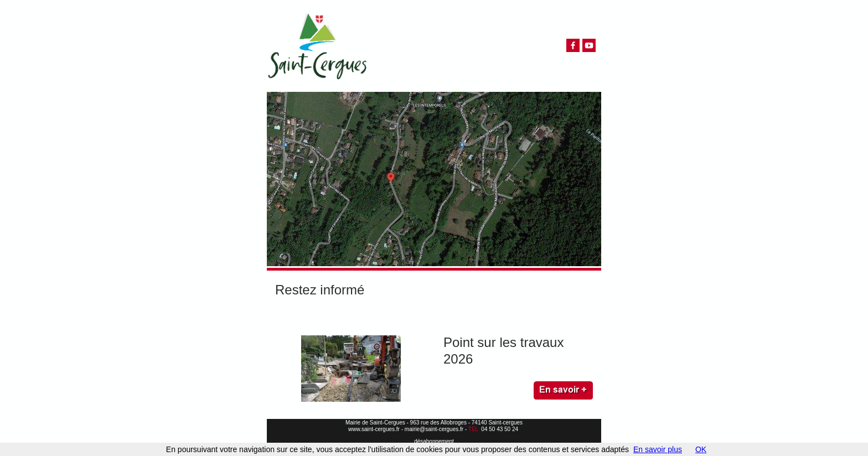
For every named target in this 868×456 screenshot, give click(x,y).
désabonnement (434, 441)
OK (701, 449)
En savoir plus (658, 449)
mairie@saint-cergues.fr (434, 429)
